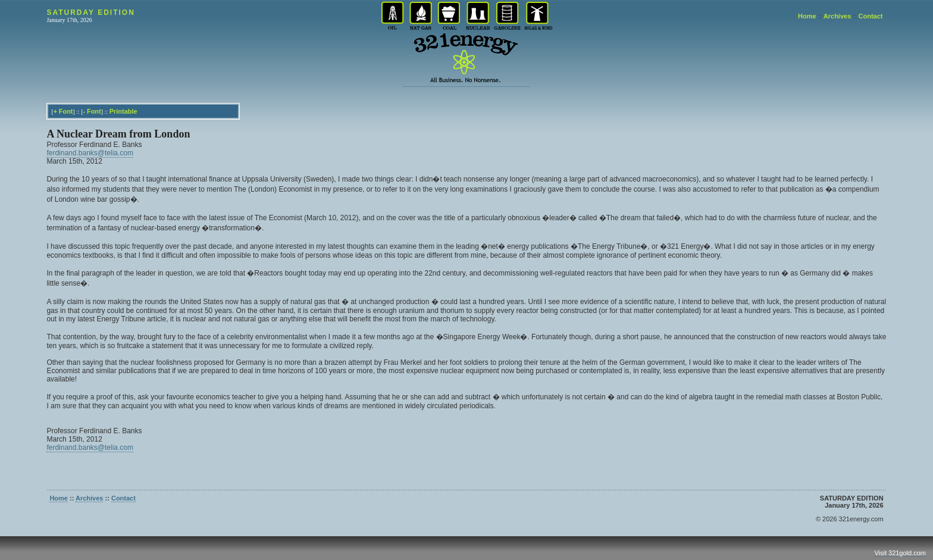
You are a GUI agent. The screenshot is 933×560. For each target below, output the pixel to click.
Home (807, 16)
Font (66, 111)
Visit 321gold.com (900, 553)
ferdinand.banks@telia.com (90, 153)
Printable (123, 111)
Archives (837, 16)
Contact (871, 16)
